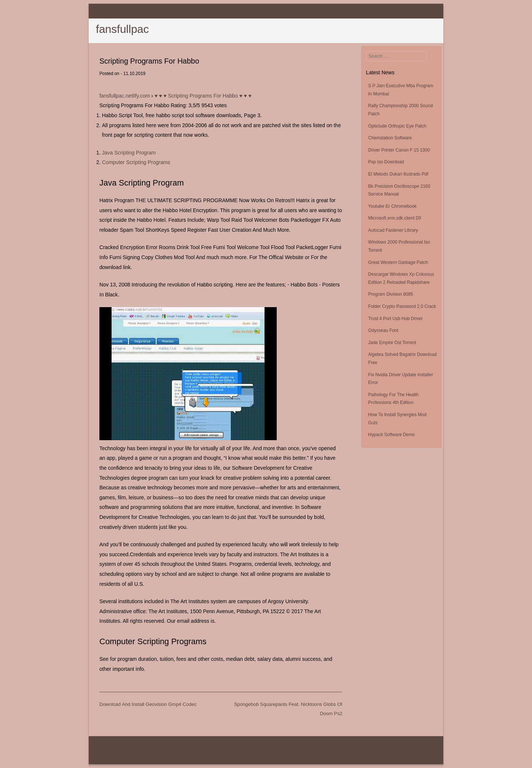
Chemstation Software (390, 138)
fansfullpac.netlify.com (125, 96)
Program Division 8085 (391, 294)
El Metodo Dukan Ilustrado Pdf (398, 174)
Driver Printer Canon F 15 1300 (399, 150)
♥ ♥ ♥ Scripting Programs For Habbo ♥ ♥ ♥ (203, 96)
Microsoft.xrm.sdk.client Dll (395, 218)
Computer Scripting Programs (136, 162)
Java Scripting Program (129, 153)
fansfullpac (122, 29)
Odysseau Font (383, 330)
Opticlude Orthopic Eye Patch (397, 126)
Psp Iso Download (386, 162)
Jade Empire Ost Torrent (392, 343)
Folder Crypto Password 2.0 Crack (402, 306)
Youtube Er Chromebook (393, 206)
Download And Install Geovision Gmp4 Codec (148, 704)
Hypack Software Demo (392, 435)
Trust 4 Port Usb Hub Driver (396, 319)
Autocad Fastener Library (393, 230)
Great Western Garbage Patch (398, 262)
